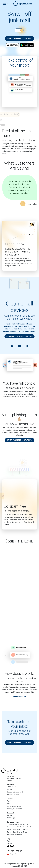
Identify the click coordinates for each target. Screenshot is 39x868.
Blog (8, 804)
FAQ (8, 841)
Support (10, 844)
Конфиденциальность (15, 809)
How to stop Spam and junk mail (18, 824)
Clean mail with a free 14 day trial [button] (19, 336)
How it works (11, 787)
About (9, 801)
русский (12, 854)
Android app (11, 818)
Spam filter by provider (14, 835)
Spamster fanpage (13, 795)
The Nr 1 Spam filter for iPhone (17, 832)
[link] (19, 696)
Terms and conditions (14, 806)
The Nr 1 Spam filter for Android (18, 830)
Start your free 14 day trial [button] (20, 38)
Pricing (9, 789)
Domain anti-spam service (16, 792)
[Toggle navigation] (5, 4)
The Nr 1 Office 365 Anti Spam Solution (20, 827)
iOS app (10, 815)
